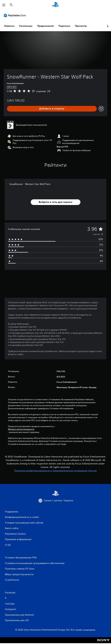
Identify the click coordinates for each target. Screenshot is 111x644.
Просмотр (81, 26)
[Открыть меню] (4, 5)
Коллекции (26, 26)
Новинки (9, 26)
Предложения (45, 26)
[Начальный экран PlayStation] (55, 5)
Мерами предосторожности (21, 429)
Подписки (64, 26)
